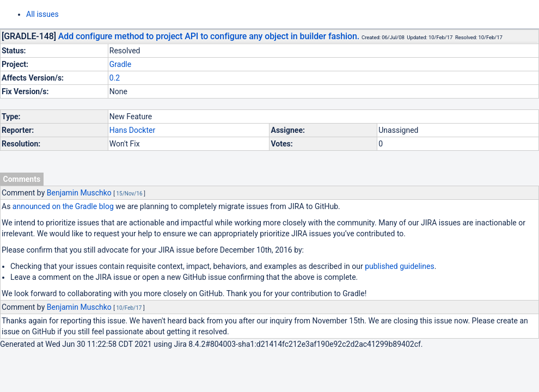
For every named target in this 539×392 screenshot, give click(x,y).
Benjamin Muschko (79, 193)
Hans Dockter (132, 130)
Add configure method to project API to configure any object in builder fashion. (209, 36)
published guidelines (399, 266)
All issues (42, 14)
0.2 (115, 78)
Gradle (120, 64)
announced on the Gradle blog (63, 206)
